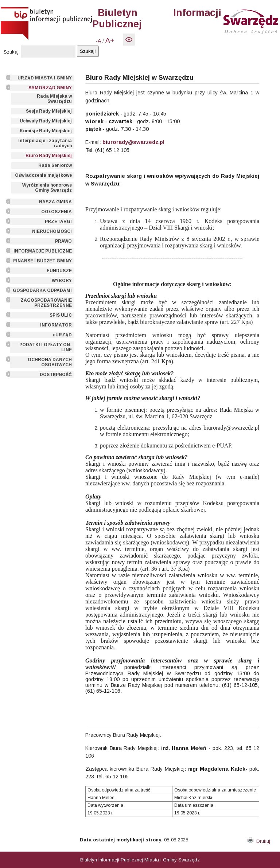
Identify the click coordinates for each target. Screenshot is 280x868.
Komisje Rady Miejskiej (46, 131)
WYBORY (62, 281)
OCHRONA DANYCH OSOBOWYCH (50, 362)
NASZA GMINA (55, 202)
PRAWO (63, 241)
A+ (110, 40)
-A (98, 41)
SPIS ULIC (61, 315)
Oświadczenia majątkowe (43, 175)
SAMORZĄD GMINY (50, 88)
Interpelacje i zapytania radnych (45, 143)
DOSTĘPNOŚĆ (56, 375)
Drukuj (259, 841)
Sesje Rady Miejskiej (49, 111)
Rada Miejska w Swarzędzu (54, 99)
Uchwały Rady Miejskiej (46, 121)
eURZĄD (62, 335)
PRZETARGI (58, 222)
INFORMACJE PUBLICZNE (43, 251)
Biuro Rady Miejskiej (49, 156)
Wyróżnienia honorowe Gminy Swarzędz (47, 188)
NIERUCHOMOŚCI (52, 231)
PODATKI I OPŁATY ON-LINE (46, 347)
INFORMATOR (56, 325)
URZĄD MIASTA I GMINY (45, 78)
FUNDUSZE (59, 271)
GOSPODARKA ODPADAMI (42, 290)
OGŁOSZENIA (57, 212)
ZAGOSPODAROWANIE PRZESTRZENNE (46, 303)
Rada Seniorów (55, 165)
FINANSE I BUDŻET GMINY (42, 261)
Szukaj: (12, 52)
